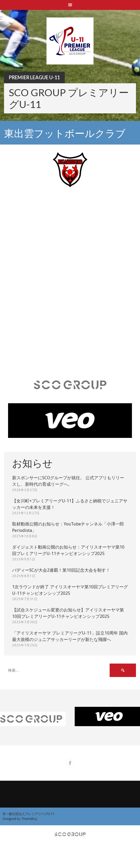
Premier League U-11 (34, 77)
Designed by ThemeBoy (20, 819)
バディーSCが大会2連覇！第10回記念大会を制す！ (61, 570)
